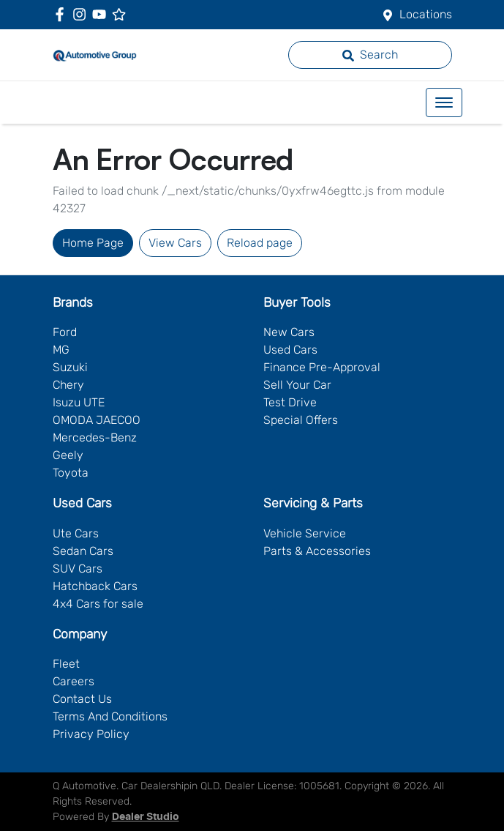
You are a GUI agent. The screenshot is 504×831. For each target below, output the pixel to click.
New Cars (289, 332)
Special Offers (301, 420)
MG (61, 350)
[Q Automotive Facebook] (63, 14)
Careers (74, 681)
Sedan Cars (83, 551)
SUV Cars (78, 569)
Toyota (71, 473)
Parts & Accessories (317, 551)
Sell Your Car (297, 385)
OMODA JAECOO (97, 420)
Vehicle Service (305, 533)
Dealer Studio (146, 817)
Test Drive (290, 402)
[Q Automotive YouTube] (102, 14)
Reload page (260, 243)
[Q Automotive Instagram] (82, 14)
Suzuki (70, 367)
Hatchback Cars (95, 586)
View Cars (175, 243)
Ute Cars (76, 533)
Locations (426, 14)
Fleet (66, 664)
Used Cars (290, 350)
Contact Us (82, 699)
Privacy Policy (91, 734)
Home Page (93, 243)
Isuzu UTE (79, 402)
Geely (68, 455)
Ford (65, 332)
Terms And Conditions (110, 716)
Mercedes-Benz (95, 437)
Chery (68, 385)
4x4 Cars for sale (98, 604)
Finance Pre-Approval (322, 367)
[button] (444, 103)
